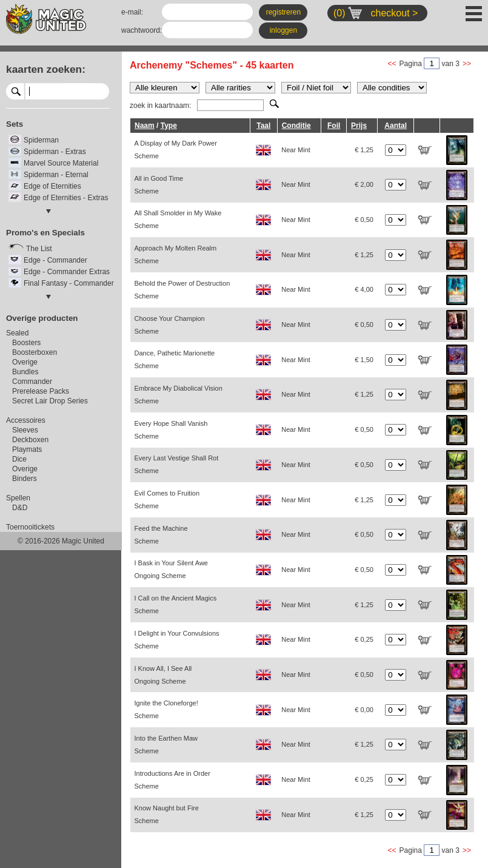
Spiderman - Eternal (56, 175)
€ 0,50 (364, 220)
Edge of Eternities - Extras (66, 198)
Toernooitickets (30, 527)
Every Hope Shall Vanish (171, 430)
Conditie (296, 126)
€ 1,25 (364, 150)
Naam (145, 126)
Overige (25, 362)
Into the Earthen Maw (166, 745)
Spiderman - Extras (55, 152)
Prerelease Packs (41, 391)
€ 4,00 (364, 289)
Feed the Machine (161, 535)
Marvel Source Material (61, 163)
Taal (263, 126)
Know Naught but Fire (167, 814)
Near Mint (296, 150)
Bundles (25, 372)
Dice (19, 459)
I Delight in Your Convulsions (177, 640)
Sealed (17, 333)
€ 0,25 (364, 639)
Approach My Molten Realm (176, 254)
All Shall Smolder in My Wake (178, 219)
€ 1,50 (364, 360)
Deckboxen (30, 440)
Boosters (26, 343)
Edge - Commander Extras (67, 272)
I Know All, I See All (163, 675)
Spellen (18, 498)
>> (467, 64)
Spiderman (41, 140)
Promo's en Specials (45, 233)
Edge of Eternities (52, 186)
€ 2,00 (364, 184)
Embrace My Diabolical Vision (179, 395)
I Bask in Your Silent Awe (172, 569)
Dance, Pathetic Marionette (175, 359)
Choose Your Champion (170, 325)
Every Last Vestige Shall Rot (177, 464)
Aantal (396, 126)
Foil (334, 126)
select (105, 91)
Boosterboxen (35, 352)
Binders (25, 479)
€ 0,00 (364, 710)
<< (392, 64)
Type (169, 126)
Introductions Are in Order (172, 780)
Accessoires (26, 420)
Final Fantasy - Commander (69, 283)
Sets (15, 124)
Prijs (359, 126)
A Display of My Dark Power (176, 150)
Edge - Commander (55, 260)
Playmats (27, 449)
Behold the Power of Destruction (182, 290)
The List (39, 249)
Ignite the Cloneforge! (166, 709)
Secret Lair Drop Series (50, 401)
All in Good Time (159, 185)
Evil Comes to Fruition (167, 500)
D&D (20, 508)
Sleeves (25, 430)
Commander (32, 382)
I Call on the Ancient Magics (176, 604)
